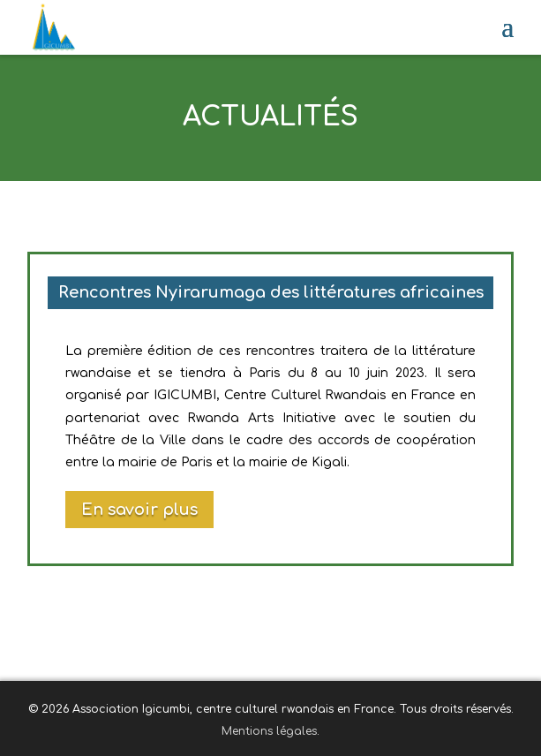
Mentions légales (269, 731)
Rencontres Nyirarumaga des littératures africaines (271, 292)
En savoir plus (139, 510)
